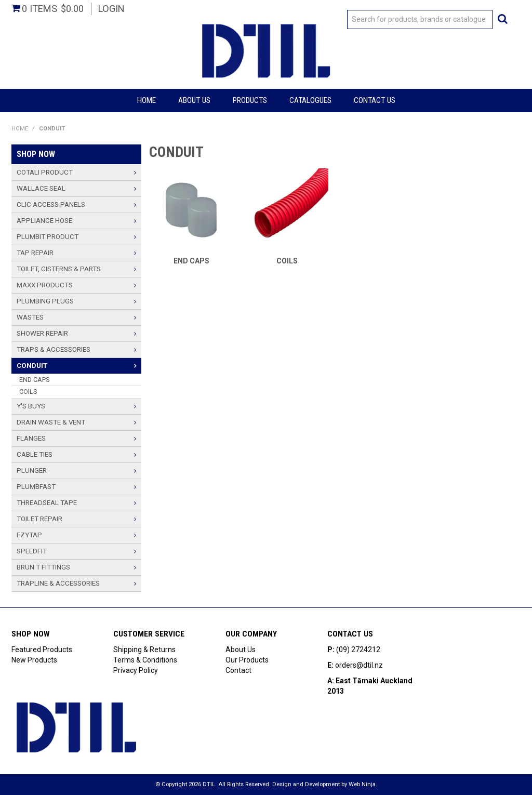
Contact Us (375, 100)
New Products (34, 660)
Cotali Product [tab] (45, 172)
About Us (194, 100)
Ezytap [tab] (29, 535)
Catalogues (310, 100)
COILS (287, 261)
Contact (238, 670)
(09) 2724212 (358, 650)
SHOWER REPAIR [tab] (42, 333)
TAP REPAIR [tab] (35, 253)
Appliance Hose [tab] (44, 221)
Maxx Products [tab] (45, 285)
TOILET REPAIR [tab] (39, 519)
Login (111, 9)
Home (147, 100)
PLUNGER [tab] (32, 471)
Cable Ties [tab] (35, 454)
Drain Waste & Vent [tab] (51, 422)
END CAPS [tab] (34, 380)
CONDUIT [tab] (32, 366)
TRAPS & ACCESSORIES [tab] (54, 349)
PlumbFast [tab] (36, 487)
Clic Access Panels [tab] (51, 204)
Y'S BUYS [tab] (31, 406)
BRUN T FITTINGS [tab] (43, 567)
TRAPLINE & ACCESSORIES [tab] (58, 583)
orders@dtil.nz (359, 665)
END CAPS (191, 261)
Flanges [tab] (31, 438)
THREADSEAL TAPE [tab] (47, 503)
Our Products (247, 660)
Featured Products (42, 650)
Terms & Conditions (145, 660)
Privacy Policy (136, 670)
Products (250, 100)
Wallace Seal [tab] (41, 188)
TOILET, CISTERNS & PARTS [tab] (59, 269)
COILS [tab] (28, 392)
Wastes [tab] (30, 317)
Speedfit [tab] (32, 551)
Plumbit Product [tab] (48, 237)
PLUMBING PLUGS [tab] (45, 301)
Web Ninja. (363, 784)
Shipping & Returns (144, 650)
